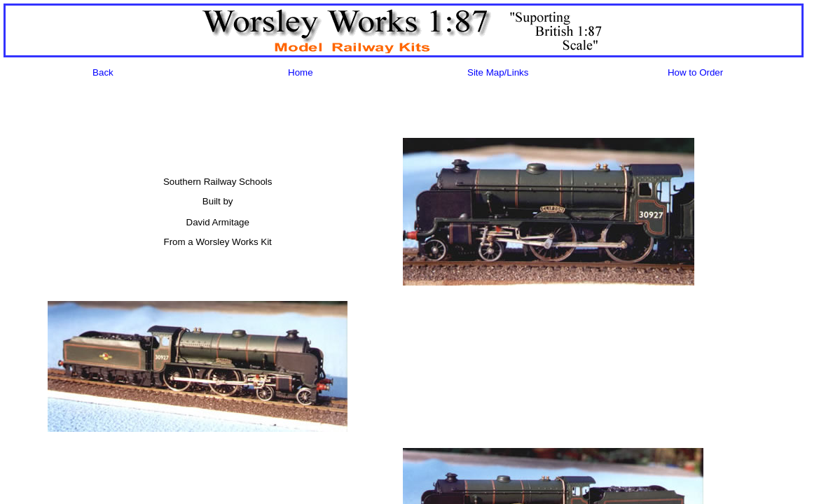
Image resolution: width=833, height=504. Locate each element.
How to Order (695, 72)
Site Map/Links (498, 72)
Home (301, 72)
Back (103, 72)
